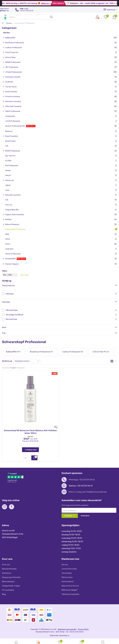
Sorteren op (7, 361)
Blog (4, 594)
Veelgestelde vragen (11, 586)
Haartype (10, 294)
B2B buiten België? (70, 590)
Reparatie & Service (70, 586)
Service (65, 564)
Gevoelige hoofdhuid (14, 315)
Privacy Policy (83, 629)
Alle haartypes (12, 310)
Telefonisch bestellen (70, 594)
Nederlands (109, 10)
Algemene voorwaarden (67, 629)
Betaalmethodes (9, 569)
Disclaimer (7, 573)
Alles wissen (25, 275)
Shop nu (60, 3)
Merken (7, 33)
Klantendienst (68, 581)
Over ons (6, 564)
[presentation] (31, 17)
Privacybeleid (8, 590)
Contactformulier (69, 569)
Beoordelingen (8, 581)
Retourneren (67, 577)
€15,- (10, 275)
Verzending (67, 573)
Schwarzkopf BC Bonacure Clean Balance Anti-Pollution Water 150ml (30, 432)
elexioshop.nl (64, 635)
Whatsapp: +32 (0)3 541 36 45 (82, 480)
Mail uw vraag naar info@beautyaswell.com (88, 492)
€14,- (5, 275)
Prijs (4, 333)
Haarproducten (8, 285)
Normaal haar (12, 319)
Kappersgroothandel (11, 577)
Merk (4, 327)
